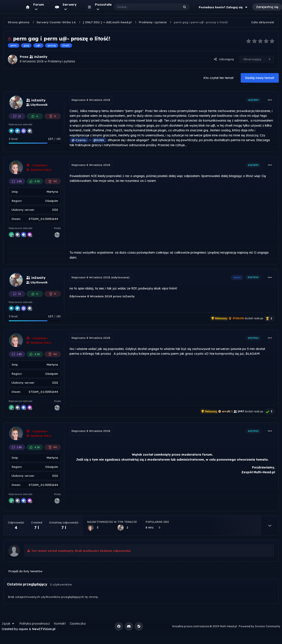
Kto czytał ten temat (218, 78)
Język (8, 624)
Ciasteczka (78, 624)
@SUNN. (99, 140)
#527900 (253, 277)
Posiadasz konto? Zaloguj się (224, 7)
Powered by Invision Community (260, 626)
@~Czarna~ (79, 140)
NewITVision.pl (44, 629)
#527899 (253, 165)
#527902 (253, 431)
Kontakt (60, 624)
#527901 (253, 338)
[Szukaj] (142, 7)
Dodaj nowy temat (260, 78)
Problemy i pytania (61, 61)
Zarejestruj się (267, 7)
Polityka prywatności (35, 624)
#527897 (253, 100)
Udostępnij (224, 59)
